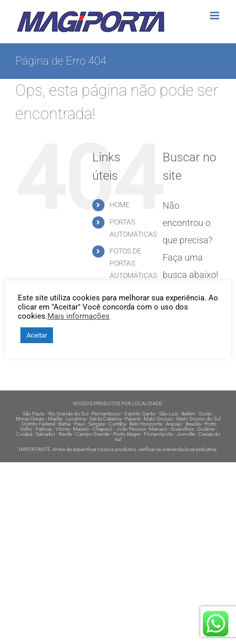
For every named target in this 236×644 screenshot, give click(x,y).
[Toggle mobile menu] (215, 16)
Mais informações (78, 316)
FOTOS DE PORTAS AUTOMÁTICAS (133, 263)
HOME (120, 205)
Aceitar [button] (37, 335)
